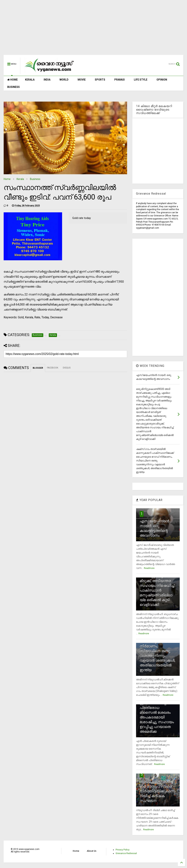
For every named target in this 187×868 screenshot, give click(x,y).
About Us (92, 851)
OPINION (162, 80)
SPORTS (100, 80)
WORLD (64, 80)
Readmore (149, 568)
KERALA (30, 80)
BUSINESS (14, 87)
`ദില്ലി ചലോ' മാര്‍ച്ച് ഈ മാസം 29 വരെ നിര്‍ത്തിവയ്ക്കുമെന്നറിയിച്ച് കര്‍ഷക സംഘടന (157, 791)
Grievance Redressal (126, 853)
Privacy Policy (123, 850)
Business (35, 179)
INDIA (47, 80)
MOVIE (82, 80)
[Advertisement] (93, 29)
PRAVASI (120, 80)
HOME (13, 80)
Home (7, 179)
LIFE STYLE (141, 80)
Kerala (20, 179)
